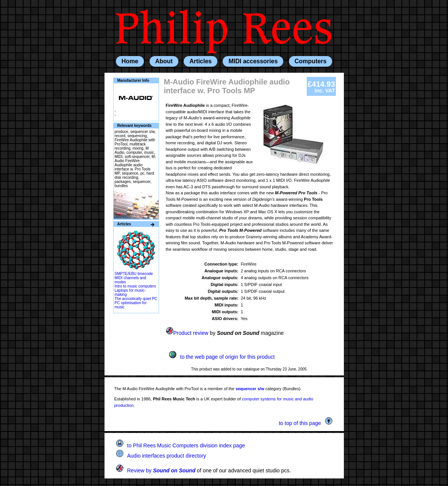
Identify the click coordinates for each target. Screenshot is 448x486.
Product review (187, 333)
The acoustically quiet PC (136, 299)
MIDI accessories (253, 61)
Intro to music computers (135, 286)
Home (130, 61)
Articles (201, 61)
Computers (311, 61)
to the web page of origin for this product (222, 357)
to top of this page (305, 423)
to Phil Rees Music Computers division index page (180, 445)
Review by (156, 470)
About (164, 61)
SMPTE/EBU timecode (134, 274)
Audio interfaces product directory (161, 456)
